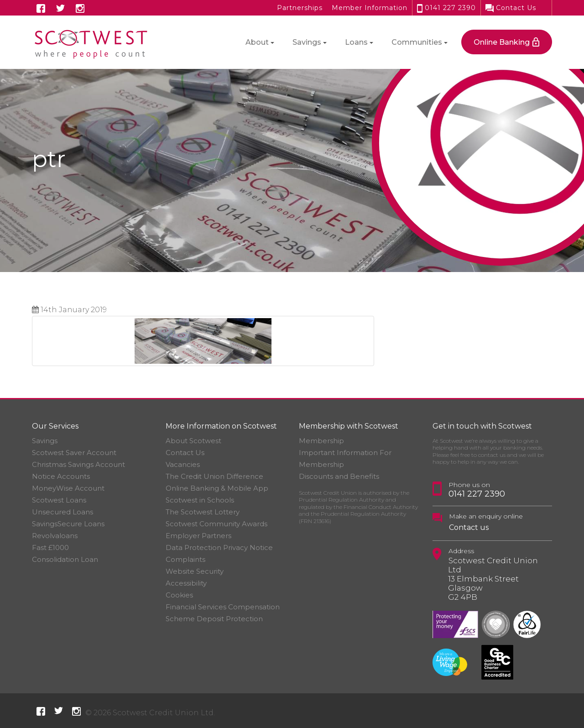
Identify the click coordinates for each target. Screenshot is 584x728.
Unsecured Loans (63, 512)
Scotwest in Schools (200, 500)
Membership (321, 441)
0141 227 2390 (446, 8)
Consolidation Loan (65, 559)
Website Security (195, 571)
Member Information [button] (370, 8)
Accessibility (186, 583)
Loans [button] (356, 42)
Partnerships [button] (300, 8)
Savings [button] (307, 42)
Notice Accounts (61, 476)
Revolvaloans (55, 536)
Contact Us (511, 8)
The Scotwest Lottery (203, 512)
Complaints (185, 559)
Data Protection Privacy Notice (219, 547)
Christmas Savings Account (78, 464)
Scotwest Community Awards (216, 524)
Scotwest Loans (59, 500)
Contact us (469, 527)
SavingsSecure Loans (68, 524)
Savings (45, 441)
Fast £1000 (50, 547)
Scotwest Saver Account (74, 453)
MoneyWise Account (68, 488)
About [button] (257, 42)
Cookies (179, 595)
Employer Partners (198, 536)
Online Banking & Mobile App (217, 488)
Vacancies (183, 464)
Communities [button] (417, 42)
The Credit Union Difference (214, 476)
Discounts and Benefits (339, 476)
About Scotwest (193, 441)
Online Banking (502, 42)
